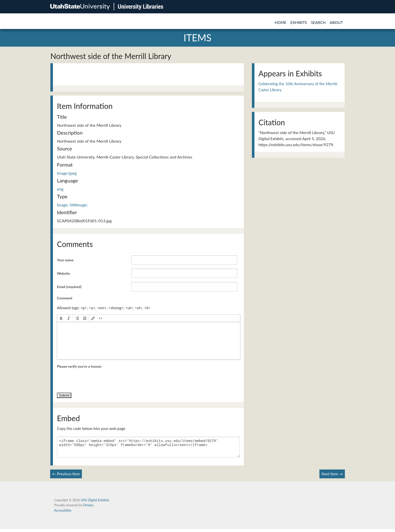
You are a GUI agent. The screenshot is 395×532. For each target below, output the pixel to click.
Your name (65, 260)
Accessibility (63, 513)
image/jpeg (67, 173)
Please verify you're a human (79, 366)
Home (281, 22)
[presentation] (61, 318)
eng (60, 189)
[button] (61, 318)
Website (63, 273)
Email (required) (69, 287)
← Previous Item (66, 477)
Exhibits (299, 22)
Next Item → (332, 477)
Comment (65, 298)
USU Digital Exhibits (95, 503)
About (336, 22)
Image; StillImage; (72, 205)
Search (318, 22)
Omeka (88, 508)
